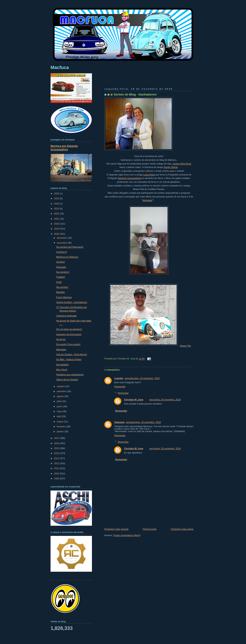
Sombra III (62, 252)
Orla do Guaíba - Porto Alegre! (72, 354)
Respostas (123, 393)
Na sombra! (62, 287)
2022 (57, 214)
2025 (57, 198)
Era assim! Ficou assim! (68, 344)
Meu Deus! (62, 370)
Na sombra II (63, 272)
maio (60, 411)
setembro (62, 391)
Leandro (119, 378)
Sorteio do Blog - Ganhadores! (135, 94)
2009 (57, 478)
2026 (57, 193)
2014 (57, 453)
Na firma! (61, 339)
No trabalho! (63, 365)
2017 (57, 438)
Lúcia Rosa (149, 175)
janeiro (60, 431)
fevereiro (61, 427)
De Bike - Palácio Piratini (69, 359)
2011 (57, 468)
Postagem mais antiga (182, 529)
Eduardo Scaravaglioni (130, 178)
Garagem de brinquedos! (69, 334)
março (60, 422)
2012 (57, 463)
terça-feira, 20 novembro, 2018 (165, 400)
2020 (57, 224)
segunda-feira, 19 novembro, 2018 (142, 378)
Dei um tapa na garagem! (69, 329)
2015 (57, 448)
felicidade (147, 200)
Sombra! (61, 262)
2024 (57, 204)
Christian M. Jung (134, 400)
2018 (57, 234)
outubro (61, 386)
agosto (60, 396)
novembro (62, 243)
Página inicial (150, 529)
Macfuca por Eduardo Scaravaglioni (64, 148)
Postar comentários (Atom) (127, 535)
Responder (120, 387)
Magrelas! (61, 349)
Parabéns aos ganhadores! (70, 375)
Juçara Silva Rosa (182, 164)
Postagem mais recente (116, 529)
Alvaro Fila (185, 346)
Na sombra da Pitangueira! (70, 247)
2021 (57, 219)
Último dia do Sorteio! (67, 379)
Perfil (59, 282)
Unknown (119, 422)
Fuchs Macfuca (64, 297)
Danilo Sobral (171, 167)
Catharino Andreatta (66, 316)
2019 (57, 229)
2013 (57, 458)
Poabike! (61, 277)
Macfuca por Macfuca (67, 257)
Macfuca (60, 67)
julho (59, 401)
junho (60, 406)
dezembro (62, 238)
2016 (57, 443)
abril (59, 416)
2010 (57, 474)
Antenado (61, 267)
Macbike (61, 292)
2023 (57, 209)
